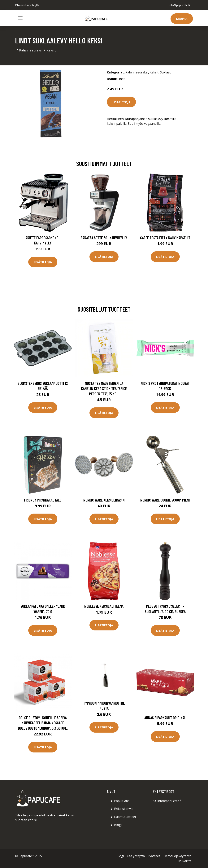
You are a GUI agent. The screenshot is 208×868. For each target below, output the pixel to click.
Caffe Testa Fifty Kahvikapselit (165, 238)
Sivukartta (184, 861)
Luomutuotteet (125, 817)
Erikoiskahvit (123, 809)
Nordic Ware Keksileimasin (104, 500)
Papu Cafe (121, 801)
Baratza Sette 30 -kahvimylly (104, 238)
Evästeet (154, 856)
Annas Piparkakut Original (165, 718)
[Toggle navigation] (20, 18)
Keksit (51, 50)
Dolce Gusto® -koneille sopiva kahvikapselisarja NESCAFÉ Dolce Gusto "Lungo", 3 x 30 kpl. (43, 723)
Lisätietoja (121, 102)
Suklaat (165, 72)
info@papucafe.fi (179, 5)
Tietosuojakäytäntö (177, 856)
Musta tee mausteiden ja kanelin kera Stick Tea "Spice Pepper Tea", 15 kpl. (104, 388)
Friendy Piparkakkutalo (43, 500)
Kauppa (182, 19)
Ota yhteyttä (136, 856)
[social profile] (44, 5)
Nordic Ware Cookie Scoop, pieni (165, 500)
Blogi (118, 825)
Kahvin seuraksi (31, 50)
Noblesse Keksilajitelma (104, 606)
